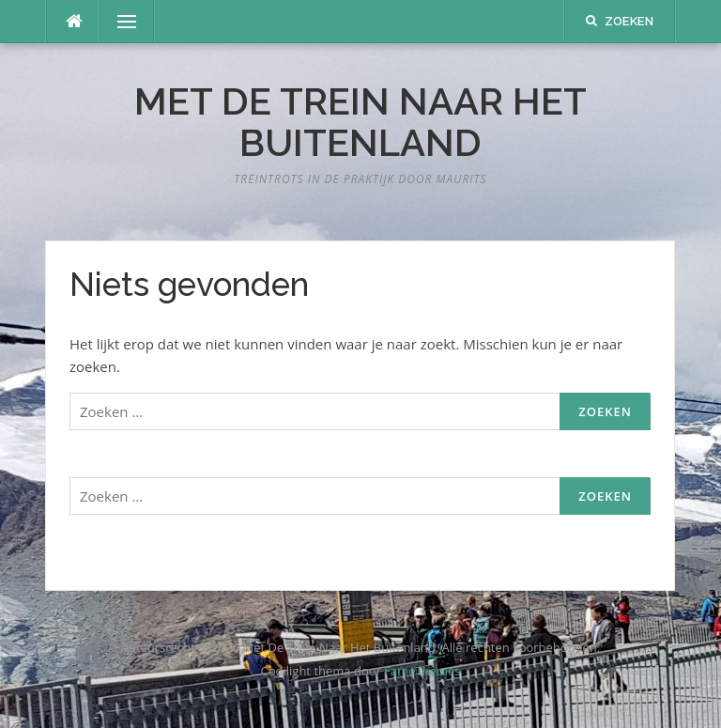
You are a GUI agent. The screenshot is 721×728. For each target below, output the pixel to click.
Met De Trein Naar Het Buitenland (360, 122)
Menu (119, 22)
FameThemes (422, 671)
